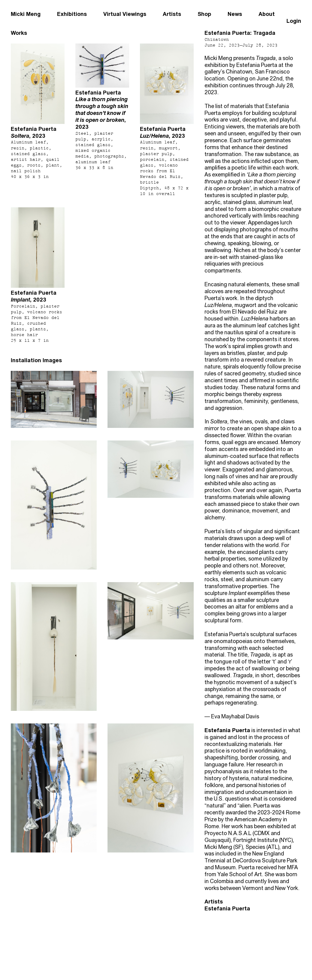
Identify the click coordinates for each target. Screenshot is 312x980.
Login (294, 21)
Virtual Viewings (125, 14)
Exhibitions (72, 14)
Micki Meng (26, 14)
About (267, 14)
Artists (172, 14)
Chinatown (217, 39)
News (235, 14)
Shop (204, 14)
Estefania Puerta (227, 908)
